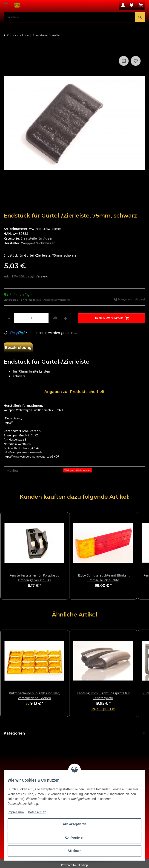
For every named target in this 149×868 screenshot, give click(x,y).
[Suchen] (140, 17)
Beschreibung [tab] (18, 348)
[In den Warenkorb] (7, 50)
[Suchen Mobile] (69, 17)
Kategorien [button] (14, 733)
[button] (123, 5)
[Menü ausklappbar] (6, 3)
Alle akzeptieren (74, 824)
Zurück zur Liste (18, 35)
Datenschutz (37, 812)
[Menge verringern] (9, 318)
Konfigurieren (74, 837)
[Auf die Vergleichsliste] (124, 61)
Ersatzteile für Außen (37, 238)
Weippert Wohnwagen (78, 470)
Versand (42, 276)
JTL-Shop (82, 865)
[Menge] (31, 318)
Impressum (16, 812)
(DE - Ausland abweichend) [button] (53, 300)
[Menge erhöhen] (66, 318)
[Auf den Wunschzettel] (136, 61)
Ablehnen (74, 851)
